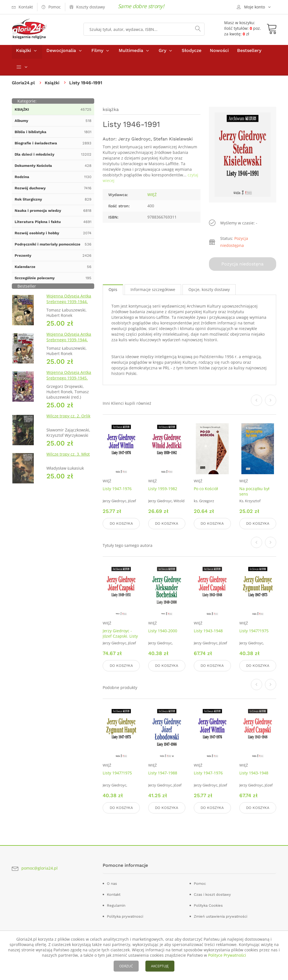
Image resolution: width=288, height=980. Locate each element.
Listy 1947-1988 (163, 773)
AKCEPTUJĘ (160, 966)
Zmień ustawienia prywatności (220, 915)
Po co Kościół (206, 490)
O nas (112, 882)
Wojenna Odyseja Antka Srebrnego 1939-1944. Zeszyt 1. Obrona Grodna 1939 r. (70, 307)
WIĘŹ (152, 197)
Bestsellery (249, 53)
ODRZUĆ (126, 966)
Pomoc (200, 882)
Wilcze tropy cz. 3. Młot (68, 457)
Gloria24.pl (24, 85)
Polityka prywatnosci (125, 915)
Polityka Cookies (208, 904)
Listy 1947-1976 (117, 490)
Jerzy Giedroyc (134, 141)
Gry (162, 53)
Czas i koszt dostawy (212, 893)
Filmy (97, 53)
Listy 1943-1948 (208, 631)
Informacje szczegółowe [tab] (153, 291)
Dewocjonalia (61, 53)
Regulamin (116, 904)
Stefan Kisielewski (173, 141)
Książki (23, 53)
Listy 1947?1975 (254, 631)
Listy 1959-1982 (163, 490)
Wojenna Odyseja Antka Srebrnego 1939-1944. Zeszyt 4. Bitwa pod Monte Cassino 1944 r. (69, 345)
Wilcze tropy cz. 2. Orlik (68, 418)
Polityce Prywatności (227, 955)
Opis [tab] (113, 291)
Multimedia (131, 53)
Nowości (219, 53)
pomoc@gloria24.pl (40, 867)
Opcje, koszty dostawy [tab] (209, 291)
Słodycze (192, 53)
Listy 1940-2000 (163, 631)
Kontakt (114, 893)
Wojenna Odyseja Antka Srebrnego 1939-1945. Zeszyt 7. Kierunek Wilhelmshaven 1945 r (69, 383)
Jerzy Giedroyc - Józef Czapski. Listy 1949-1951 (120, 637)
